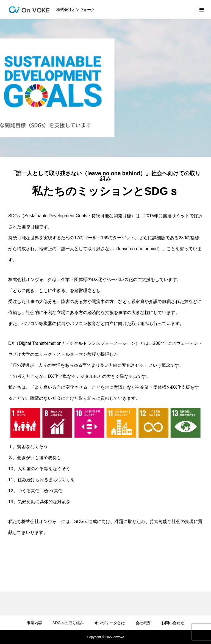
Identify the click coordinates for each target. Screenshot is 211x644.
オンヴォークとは (110, 623)
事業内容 (34, 623)
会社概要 (143, 623)
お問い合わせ (173, 623)
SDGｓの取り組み (68, 623)
